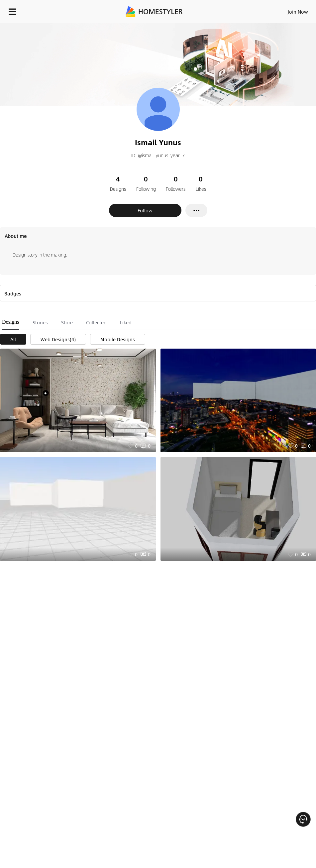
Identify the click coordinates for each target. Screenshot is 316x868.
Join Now (298, 12)
